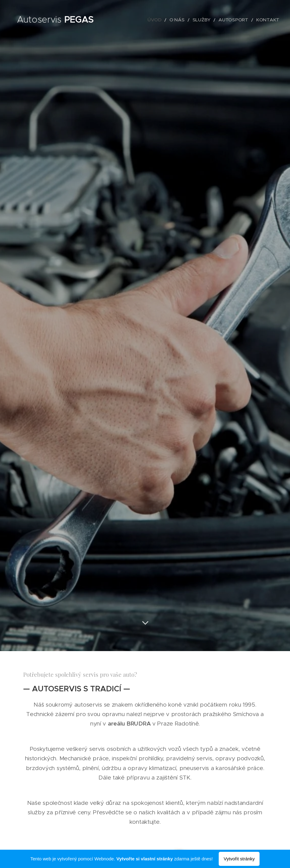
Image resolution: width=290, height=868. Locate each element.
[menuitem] (170, 20)
